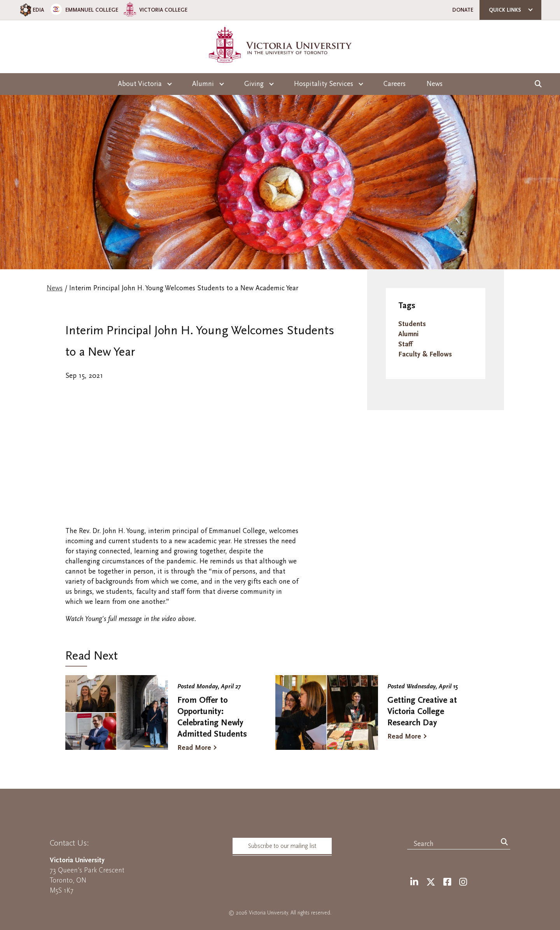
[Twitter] (431, 882)
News (435, 84)
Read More (194, 748)
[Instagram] (463, 882)
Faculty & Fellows (425, 354)
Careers (395, 84)
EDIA (31, 10)
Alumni (408, 334)
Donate (463, 10)
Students (412, 324)
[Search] (504, 842)
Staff (405, 344)
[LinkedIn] (414, 882)
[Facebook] (447, 882)
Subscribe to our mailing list (282, 846)
